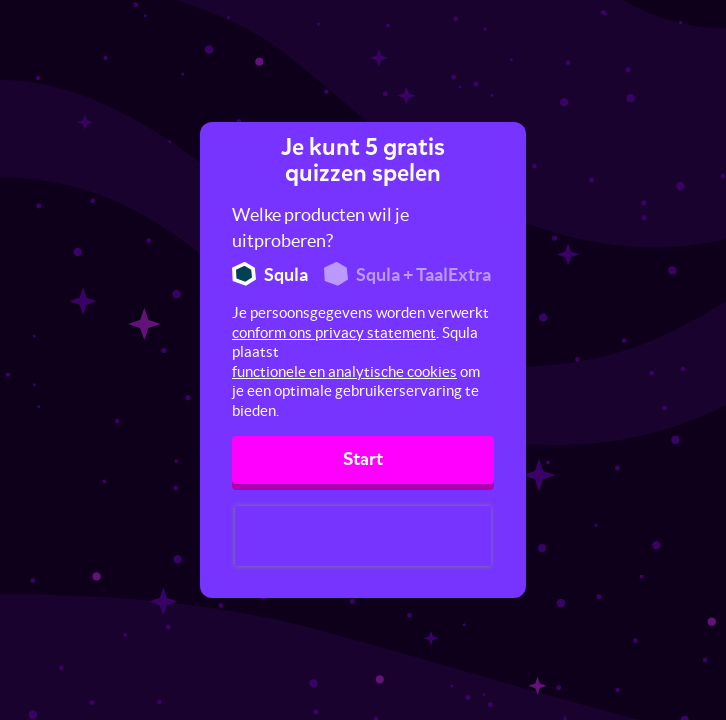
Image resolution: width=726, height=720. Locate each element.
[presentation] (363, 536)
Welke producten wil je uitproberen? (320, 227)
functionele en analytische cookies (344, 371)
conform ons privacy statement (334, 332)
